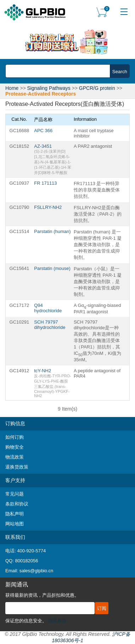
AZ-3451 (43, 146)
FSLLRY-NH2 (48, 207)
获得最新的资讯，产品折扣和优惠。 (42, 595)
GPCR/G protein (97, 88)
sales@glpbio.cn (36, 571)
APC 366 (43, 131)
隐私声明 (15, 514)
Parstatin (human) (52, 231)
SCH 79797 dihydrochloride (50, 325)
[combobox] (60, 71)
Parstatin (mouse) (52, 268)
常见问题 (15, 494)
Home (12, 88)
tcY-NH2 (43, 371)
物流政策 (15, 457)
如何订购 (15, 437)
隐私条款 (57, 621)
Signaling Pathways (49, 88)
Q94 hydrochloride (48, 308)
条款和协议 (17, 504)
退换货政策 (17, 467)
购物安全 (15, 447)
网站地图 (15, 524)
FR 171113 (45, 183)
